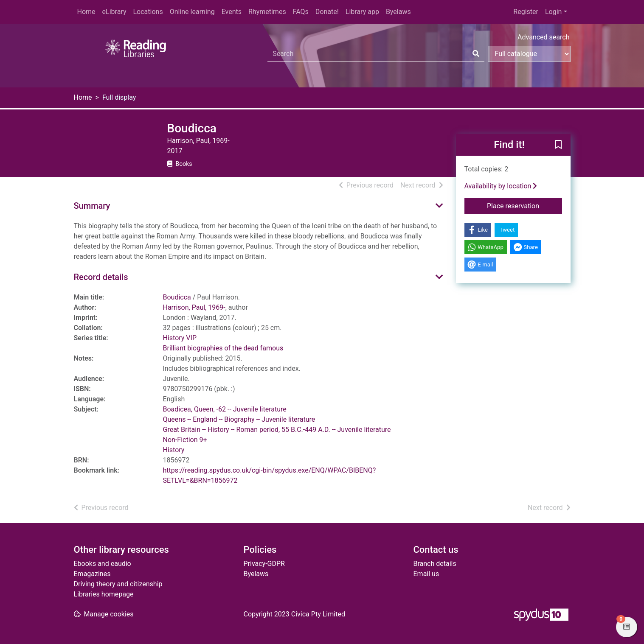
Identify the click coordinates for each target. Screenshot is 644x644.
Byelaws (398, 12)
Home (86, 12)
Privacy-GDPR (264, 564)
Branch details (435, 564)
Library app (362, 12)
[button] (558, 145)
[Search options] (529, 54)
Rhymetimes (267, 12)
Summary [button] (92, 206)
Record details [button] (101, 277)
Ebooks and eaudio (103, 564)
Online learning (192, 12)
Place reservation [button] (524, 205)
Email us (426, 574)
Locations (148, 12)
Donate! (327, 12)
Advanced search (543, 37)
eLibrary (114, 12)
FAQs (301, 12)
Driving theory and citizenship (118, 584)
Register (526, 12)
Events (232, 12)
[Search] (476, 54)
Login (553, 12)
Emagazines (92, 574)
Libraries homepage (104, 594)
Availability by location (501, 186)
